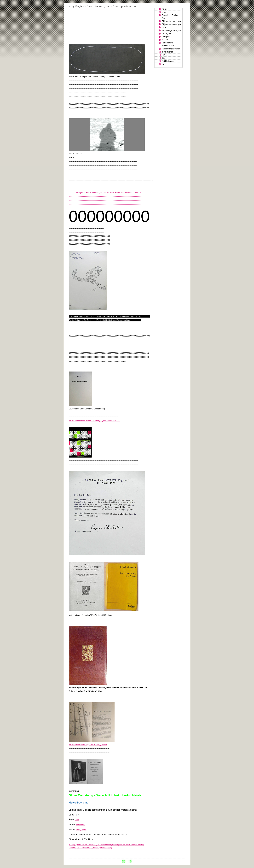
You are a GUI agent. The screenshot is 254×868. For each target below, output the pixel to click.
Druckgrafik (167, 34)
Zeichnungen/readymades (172, 30)
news (164, 12)
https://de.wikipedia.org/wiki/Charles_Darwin (88, 744)
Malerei (165, 40)
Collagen (166, 37)
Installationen (168, 52)
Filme (164, 55)
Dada (77, 820)
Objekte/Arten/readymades (172, 21)
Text (164, 58)
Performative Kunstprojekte (168, 44)
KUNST (165, 9)
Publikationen (168, 61)
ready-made (81, 830)
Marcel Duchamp (78, 803)
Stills (164, 27)
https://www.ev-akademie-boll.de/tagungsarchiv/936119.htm (94, 420)
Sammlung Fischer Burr (170, 17)
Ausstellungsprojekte (171, 49)
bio (163, 64)
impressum (127, 860)
